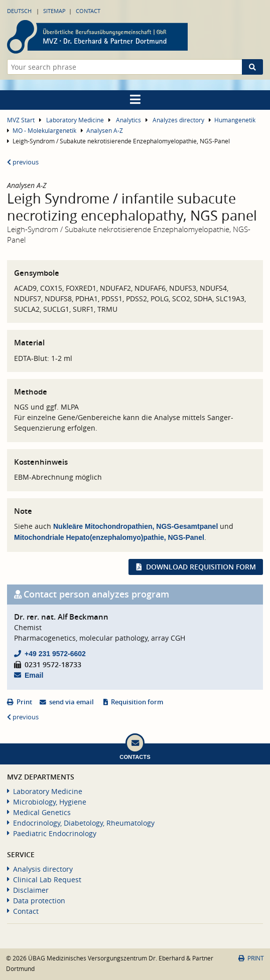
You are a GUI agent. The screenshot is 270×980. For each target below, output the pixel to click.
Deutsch (19, 11)
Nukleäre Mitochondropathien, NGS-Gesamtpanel (136, 526)
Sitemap (54, 11)
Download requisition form (201, 567)
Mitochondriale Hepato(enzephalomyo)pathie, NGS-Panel (109, 537)
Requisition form (137, 702)
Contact (88, 11)
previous (23, 162)
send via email (72, 702)
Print (24, 702)
